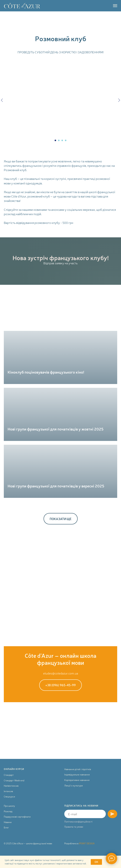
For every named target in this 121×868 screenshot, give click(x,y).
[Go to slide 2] (59, 140)
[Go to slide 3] (62, 140)
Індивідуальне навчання (77, 774)
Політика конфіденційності (78, 822)
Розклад (8, 811)
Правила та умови (74, 827)
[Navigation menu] (115, 6)
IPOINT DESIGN (87, 843)
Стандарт (9, 775)
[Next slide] (119, 100)
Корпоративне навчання (77, 780)
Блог (6, 827)
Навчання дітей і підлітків (78, 769)
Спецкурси (9, 796)
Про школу (9, 806)
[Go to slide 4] (66, 140)
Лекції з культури (74, 785)
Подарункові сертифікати (17, 817)
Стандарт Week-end (14, 780)
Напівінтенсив (11, 786)
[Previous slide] (2, 100)
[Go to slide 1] (55, 140)
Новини (8, 822)
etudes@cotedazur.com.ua (61, 673)
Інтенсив (8, 791)
